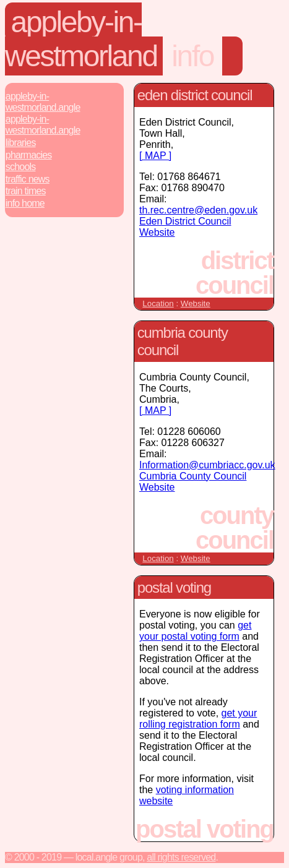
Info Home (25, 203)
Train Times (26, 191)
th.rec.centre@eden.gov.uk (198, 210)
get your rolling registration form (198, 719)
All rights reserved (181, 857)
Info (192, 56)
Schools (21, 167)
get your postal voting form (195, 631)
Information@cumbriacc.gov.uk (207, 465)
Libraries (21, 143)
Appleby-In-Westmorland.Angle (43, 102)
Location (158, 303)
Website (196, 303)
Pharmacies (29, 155)
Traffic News (28, 179)
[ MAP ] (155, 156)
